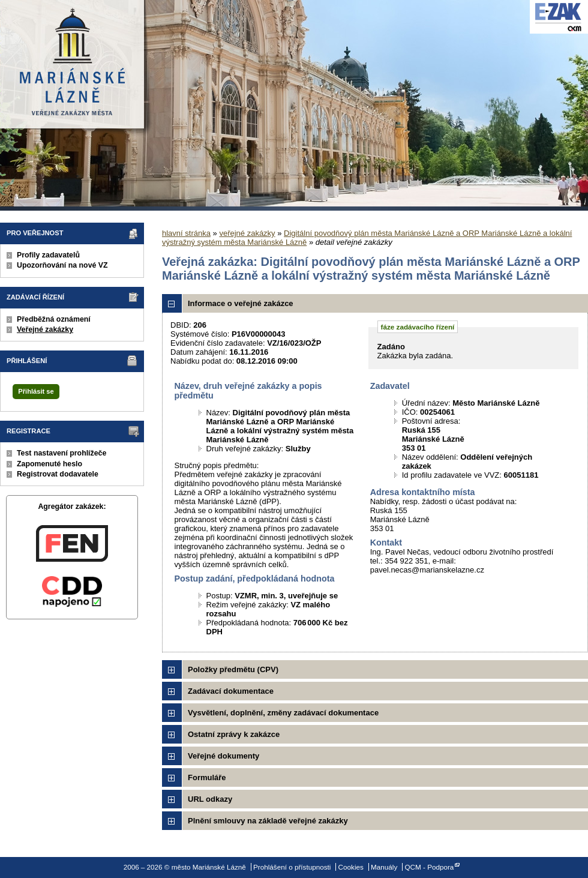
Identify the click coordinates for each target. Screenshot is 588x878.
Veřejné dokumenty (223, 756)
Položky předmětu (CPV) (233, 669)
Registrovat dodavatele (58, 474)
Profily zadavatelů (48, 255)
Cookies (351, 867)
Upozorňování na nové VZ (62, 265)
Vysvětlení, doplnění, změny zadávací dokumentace (283, 713)
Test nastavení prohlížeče (61, 453)
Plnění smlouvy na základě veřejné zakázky (268, 821)
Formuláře (207, 777)
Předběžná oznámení (54, 319)
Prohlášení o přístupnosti (292, 867)
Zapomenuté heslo (49, 464)
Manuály (384, 867)
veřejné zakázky (247, 233)
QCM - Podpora (430, 867)
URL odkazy (210, 799)
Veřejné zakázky (45, 329)
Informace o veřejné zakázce (241, 303)
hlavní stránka (186, 233)
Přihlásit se (36, 391)
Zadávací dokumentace (231, 691)
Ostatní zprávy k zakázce (234, 734)
